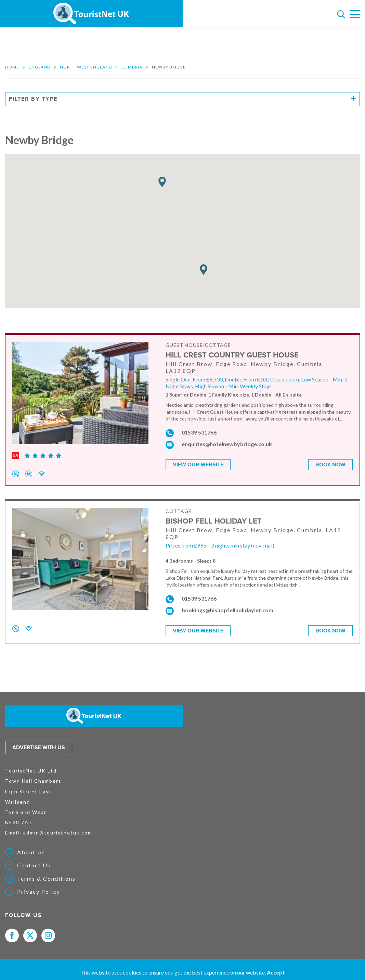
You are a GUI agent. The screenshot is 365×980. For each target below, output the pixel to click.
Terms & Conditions (46, 878)
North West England (86, 67)
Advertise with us (39, 747)
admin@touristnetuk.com (58, 832)
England (40, 67)
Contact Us (34, 865)
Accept (276, 972)
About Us (31, 852)
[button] (162, 182)
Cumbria (132, 67)
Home (12, 67)
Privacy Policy (39, 891)
